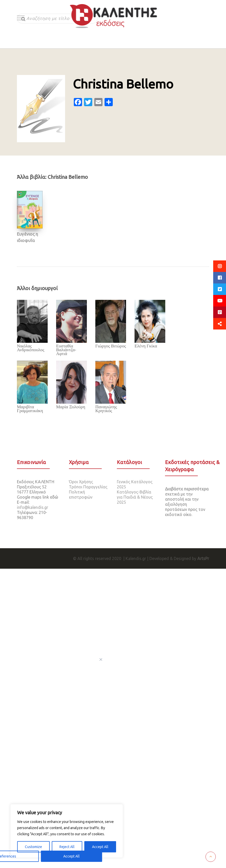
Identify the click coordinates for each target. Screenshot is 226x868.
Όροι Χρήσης (81, 482)
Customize (33, 847)
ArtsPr (203, 558)
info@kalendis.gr (33, 507)
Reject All (67, 847)
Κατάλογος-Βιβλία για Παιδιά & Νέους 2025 (135, 497)
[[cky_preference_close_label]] (101, 660)
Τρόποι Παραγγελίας (88, 487)
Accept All (100, 847)
